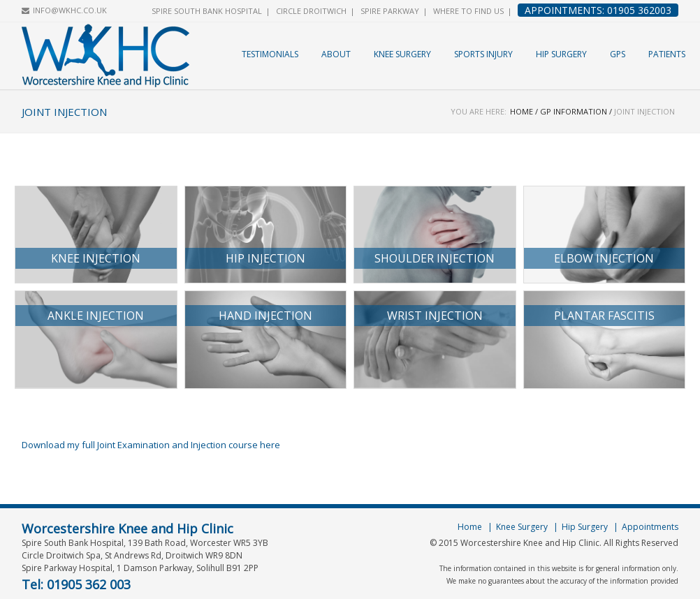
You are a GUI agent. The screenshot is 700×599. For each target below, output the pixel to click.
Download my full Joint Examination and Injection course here (151, 445)
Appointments (650, 527)
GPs (618, 54)
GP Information (574, 111)
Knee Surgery (402, 54)
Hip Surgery (561, 54)
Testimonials (270, 54)
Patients (667, 54)
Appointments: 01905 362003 (598, 10)
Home (522, 111)
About (336, 54)
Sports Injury (483, 54)
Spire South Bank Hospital (207, 11)
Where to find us (468, 11)
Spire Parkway (390, 11)
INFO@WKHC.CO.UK (70, 10)
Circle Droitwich (311, 11)
